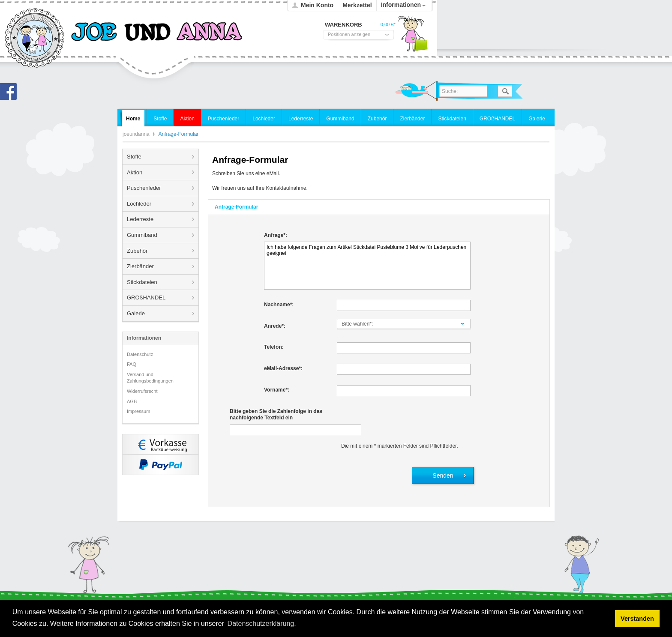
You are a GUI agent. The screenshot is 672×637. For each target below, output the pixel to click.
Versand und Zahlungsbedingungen (150, 378)
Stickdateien (142, 282)
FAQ (132, 364)
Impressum (138, 411)
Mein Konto (317, 5)
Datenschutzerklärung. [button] (262, 624)
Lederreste (140, 219)
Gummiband (142, 235)
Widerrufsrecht (142, 391)
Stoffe (134, 157)
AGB (132, 401)
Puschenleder (144, 188)
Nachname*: (279, 305)
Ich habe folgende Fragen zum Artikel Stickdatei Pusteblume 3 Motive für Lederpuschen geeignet (367, 266)
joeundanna (35, 39)
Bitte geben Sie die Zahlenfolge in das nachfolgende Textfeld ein (276, 415)
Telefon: (274, 347)
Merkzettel (357, 5)
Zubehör (137, 251)
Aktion (135, 172)
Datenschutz (140, 354)
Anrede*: (275, 326)
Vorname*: (277, 390)
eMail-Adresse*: (283, 368)
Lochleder (139, 204)
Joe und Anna (11, 94)
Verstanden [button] (637, 619)
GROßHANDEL (146, 298)
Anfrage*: (276, 235)
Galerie (136, 313)
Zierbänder (140, 266)
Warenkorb (413, 36)
